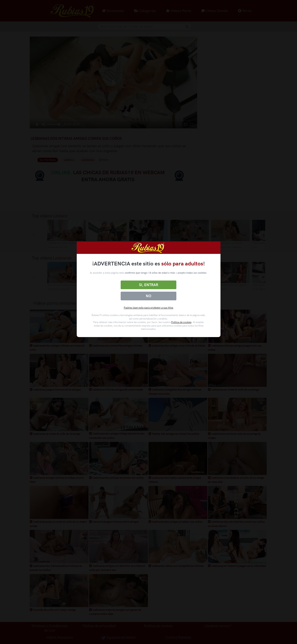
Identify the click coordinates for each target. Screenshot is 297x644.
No (148, 296)
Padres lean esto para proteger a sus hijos (148, 308)
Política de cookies (181, 322)
